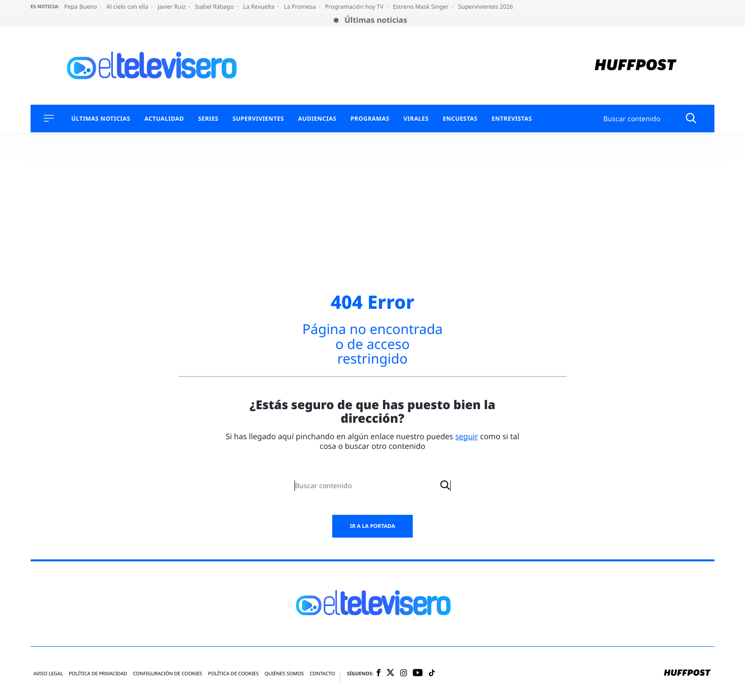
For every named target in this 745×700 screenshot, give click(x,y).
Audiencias (317, 119)
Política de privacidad (98, 674)
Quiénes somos (284, 674)
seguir (466, 436)
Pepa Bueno (81, 7)
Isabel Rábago (215, 7)
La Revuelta (259, 7)
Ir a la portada (372, 526)
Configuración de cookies (168, 674)
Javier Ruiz (172, 7)
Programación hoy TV (355, 7)
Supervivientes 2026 (485, 7)
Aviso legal (48, 674)
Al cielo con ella (128, 7)
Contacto (322, 674)
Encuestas (460, 119)
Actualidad (164, 119)
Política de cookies (234, 674)
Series (208, 119)
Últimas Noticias (101, 119)
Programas (370, 119)
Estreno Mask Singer (421, 7)
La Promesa (300, 7)
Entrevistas (512, 119)
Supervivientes (258, 119)
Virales (416, 119)
